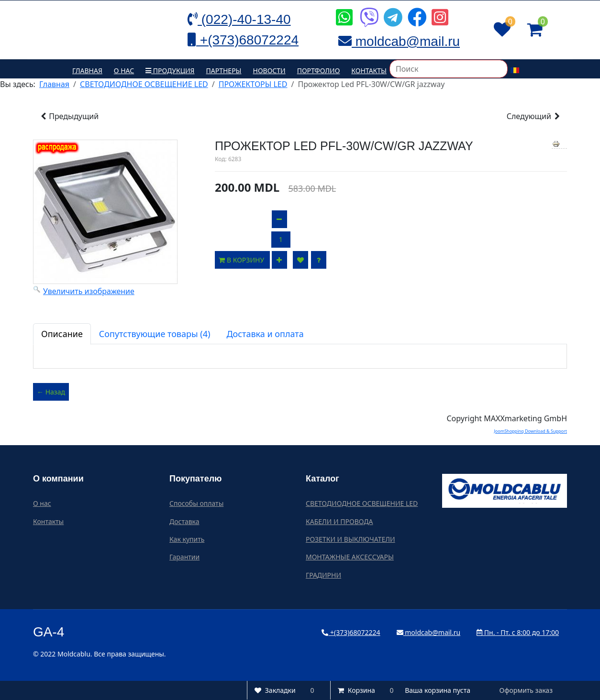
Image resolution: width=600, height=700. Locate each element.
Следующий (534, 116)
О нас (124, 71)
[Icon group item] (343, 10)
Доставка (184, 521)
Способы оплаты (196, 503)
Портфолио (319, 71)
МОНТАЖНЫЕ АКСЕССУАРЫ (350, 557)
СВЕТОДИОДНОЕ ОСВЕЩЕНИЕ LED (362, 503)
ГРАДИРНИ (323, 575)
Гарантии (184, 557)
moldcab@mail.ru (429, 632)
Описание (62, 334)
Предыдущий (69, 116)
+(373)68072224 (351, 632)
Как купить (187, 539)
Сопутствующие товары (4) (155, 334)
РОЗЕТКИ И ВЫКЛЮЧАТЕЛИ (350, 539)
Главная (87, 71)
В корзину (242, 260)
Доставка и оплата (265, 334)
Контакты (369, 71)
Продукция (170, 71)
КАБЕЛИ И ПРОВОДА (339, 521)
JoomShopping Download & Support (530, 431)
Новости (269, 71)
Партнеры (224, 71)
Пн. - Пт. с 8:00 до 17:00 (518, 632)
